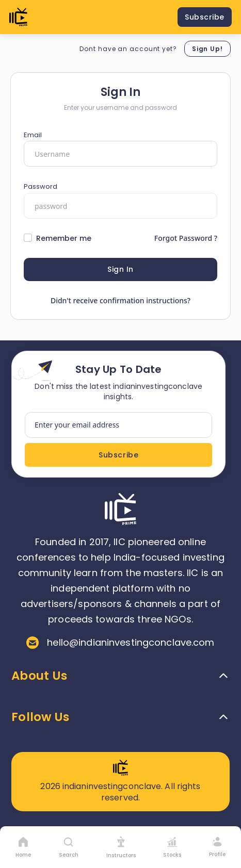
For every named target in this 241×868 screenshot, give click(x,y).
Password (41, 186)
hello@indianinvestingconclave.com (120, 643)
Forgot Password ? (186, 238)
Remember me (64, 238)
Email (33, 135)
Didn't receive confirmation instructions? (120, 300)
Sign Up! (207, 49)
